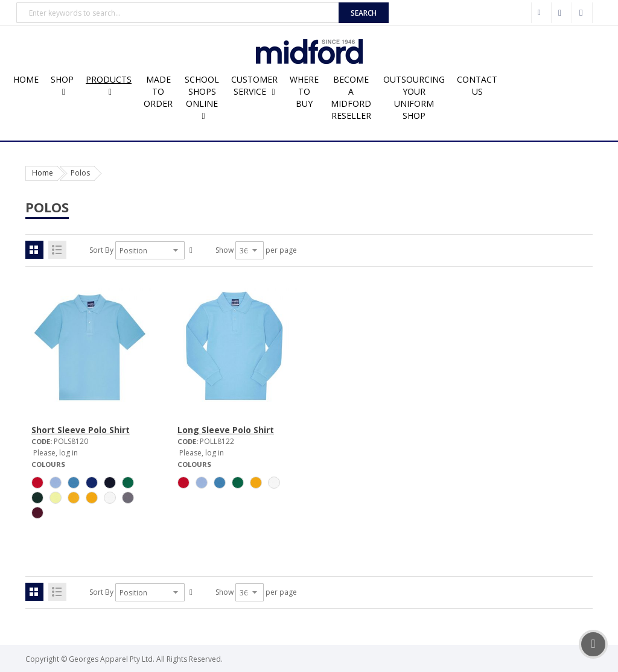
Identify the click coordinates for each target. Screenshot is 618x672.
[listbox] (90, 499)
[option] (37, 483)
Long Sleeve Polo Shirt (226, 430)
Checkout (562, 13)
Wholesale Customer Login (541, 13)
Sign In (582, 13)
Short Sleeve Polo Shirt (81, 430)
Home (43, 173)
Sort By (101, 250)
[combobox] (178, 13)
